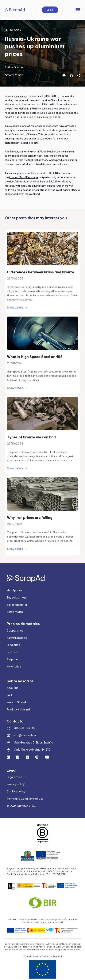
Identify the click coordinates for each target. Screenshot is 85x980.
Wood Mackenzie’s (51, 151)
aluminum (19, 96)
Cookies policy (16, 791)
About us (12, 688)
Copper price (15, 631)
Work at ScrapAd (17, 702)
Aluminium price (17, 638)
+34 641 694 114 (24, 728)
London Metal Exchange (24, 177)
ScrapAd (19, 67)
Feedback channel (18, 709)
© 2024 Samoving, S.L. (21, 806)
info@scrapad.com (26, 735)
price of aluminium (38, 117)
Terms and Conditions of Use (25, 799)
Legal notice (14, 777)
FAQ (9, 695)
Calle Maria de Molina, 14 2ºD (32, 750)
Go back (15, 30)
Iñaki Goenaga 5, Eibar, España (33, 743)
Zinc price (13, 652)
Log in (50, 10)
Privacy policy (16, 784)
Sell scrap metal (17, 605)
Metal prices (14, 590)
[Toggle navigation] (78, 10)
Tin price (12, 659)
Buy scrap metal (17, 598)
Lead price (13, 645)
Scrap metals (15, 612)
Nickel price (14, 667)
